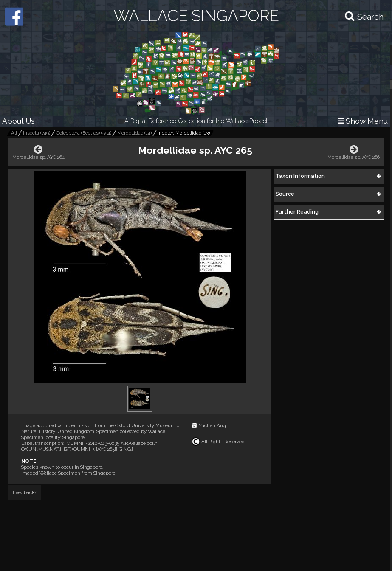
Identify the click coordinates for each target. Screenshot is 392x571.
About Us (18, 121)
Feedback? (25, 492)
